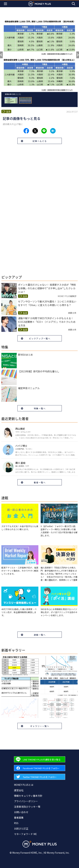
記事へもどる (40, 141)
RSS (16, 823)
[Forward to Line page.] (40, 759)
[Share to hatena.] (53, 131)
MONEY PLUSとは (24, 785)
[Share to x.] (35, 131)
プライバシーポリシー (26, 801)
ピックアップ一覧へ (40, 338)
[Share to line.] (44, 131)
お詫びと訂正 (21, 829)
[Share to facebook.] (26, 131)
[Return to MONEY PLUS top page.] (40, 4)
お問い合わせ (21, 812)
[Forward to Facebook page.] (40, 768)
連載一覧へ (40, 635)
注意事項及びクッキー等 (27, 807)
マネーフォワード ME (25, 834)
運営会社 (19, 790)
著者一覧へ (40, 482)
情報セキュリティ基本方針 (28, 796)
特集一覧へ (40, 408)
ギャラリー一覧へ (40, 726)
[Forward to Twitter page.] (40, 777)
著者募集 (19, 818)
